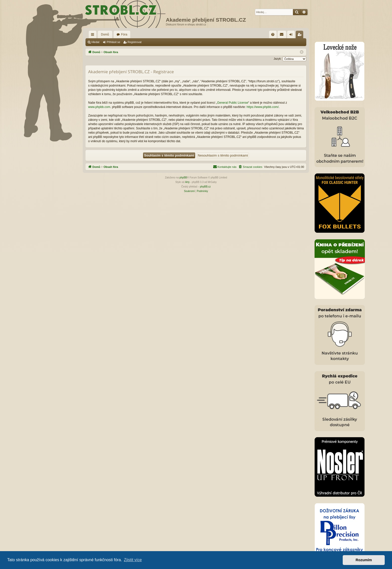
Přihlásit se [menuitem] (292, 35)
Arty (187, 182)
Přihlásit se (113, 42)
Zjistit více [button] (133, 560)
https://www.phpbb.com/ (263, 107)
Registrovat (135, 42)
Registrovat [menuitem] (301, 35)
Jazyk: (277, 59)
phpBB (183, 178)
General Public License (232, 103)
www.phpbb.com (99, 107)
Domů (105, 34)
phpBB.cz (205, 187)
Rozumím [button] (364, 560)
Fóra (124, 34)
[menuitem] (273, 34)
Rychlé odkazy (94, 35)
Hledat (95, 42)
